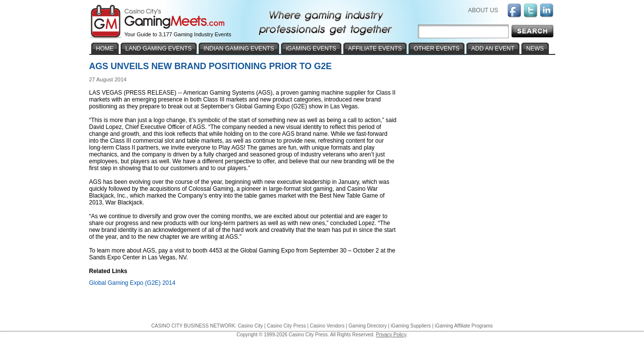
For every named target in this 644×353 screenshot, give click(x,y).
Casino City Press (286, 326)
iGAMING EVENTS (311, 49)
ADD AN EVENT (493, 49)
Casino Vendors (327, 326)
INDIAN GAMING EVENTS (239, 49)
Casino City (250, 326)
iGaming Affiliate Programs (464, 326)
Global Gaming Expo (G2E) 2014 (132, 283)
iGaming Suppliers (411, 326)
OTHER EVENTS (436, 49)
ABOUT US (483, 10)
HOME (105, 49)
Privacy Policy (391, 335)
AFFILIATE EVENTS (375, 49)
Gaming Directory (368, 326)
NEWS (535, 49)
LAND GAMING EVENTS (159, 49)
